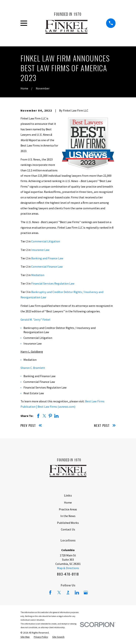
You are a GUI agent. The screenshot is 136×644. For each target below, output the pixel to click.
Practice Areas (68, 509)
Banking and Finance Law (47, 258)
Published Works (68, 523)
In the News (68, 516)
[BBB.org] (68, 593)
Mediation (38, 275)
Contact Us (68, 529)
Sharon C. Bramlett (33, 368)
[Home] (67, 23)
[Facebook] (50, 593)
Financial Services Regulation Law (53, 283)
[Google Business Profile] (86, 593)
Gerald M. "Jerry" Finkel (35, 320)
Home (68, 502)
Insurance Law (40, 250)
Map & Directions (68, 568)
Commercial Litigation (46, 241)
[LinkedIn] (77, 593)
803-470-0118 (68, 574)
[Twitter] (59, 593)
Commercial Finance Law (47, 267)
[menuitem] (25, 637)
